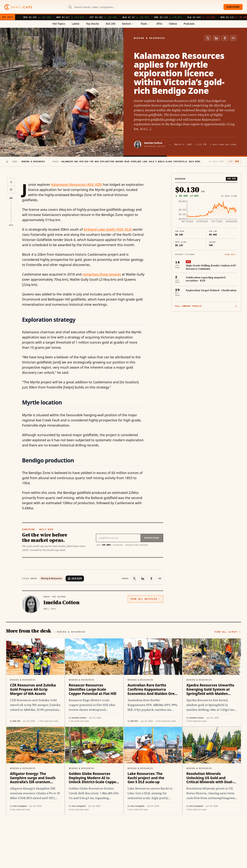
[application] (206, 213)
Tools (145, 24)
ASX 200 (111, 24)
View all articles (145, 599)
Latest (76, 24)
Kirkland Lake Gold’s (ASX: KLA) (108, 229)
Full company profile (206, 306)
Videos (173, 24)
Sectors (128, 24)
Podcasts (189, 24)
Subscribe (233, 7)
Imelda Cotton (153, 143)
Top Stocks (93, 24)
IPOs (159, 24)
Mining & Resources (51, 578)
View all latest (228, 632)
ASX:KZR (75, 578)
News (15, 162)
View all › (231, 254)
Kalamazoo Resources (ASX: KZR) (77, 184)
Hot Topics (59, 24)
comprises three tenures (102, 274)
